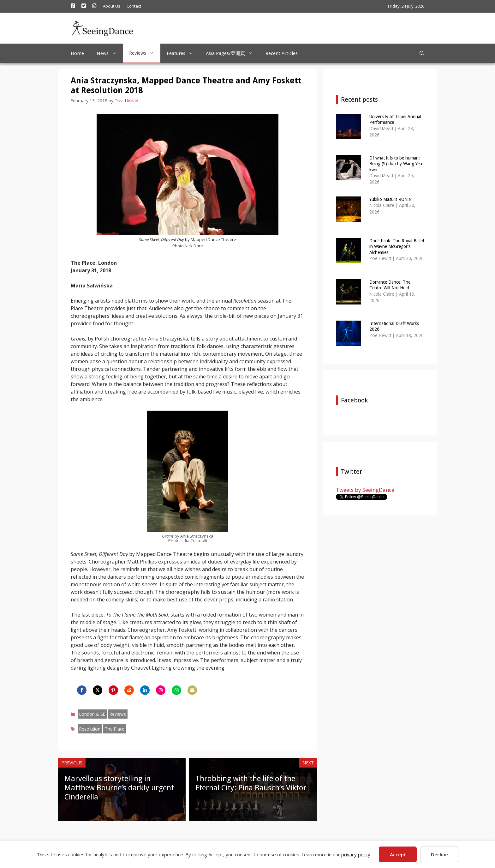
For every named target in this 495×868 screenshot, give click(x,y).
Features (183, 53)
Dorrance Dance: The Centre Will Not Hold (390, 285)
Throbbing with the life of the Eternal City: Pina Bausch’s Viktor (251, 783)
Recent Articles (282, 53)
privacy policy (356, 854)
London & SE (92, 714)
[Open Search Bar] (422, 53)
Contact (134, 6)
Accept (398, 854)
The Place (115, 729)
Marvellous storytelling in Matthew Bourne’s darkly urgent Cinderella (119, 788)
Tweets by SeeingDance (365, 490)
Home (77, 53)
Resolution (90, 729)
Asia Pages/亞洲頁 (233, 53)
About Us (112, 6)
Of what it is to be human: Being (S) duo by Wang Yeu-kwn (397, 164)
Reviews (145, 53)
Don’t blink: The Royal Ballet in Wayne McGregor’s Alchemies (397, 246)
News (110, 53)
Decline (439, 854)
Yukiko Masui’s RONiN (391, 199)
